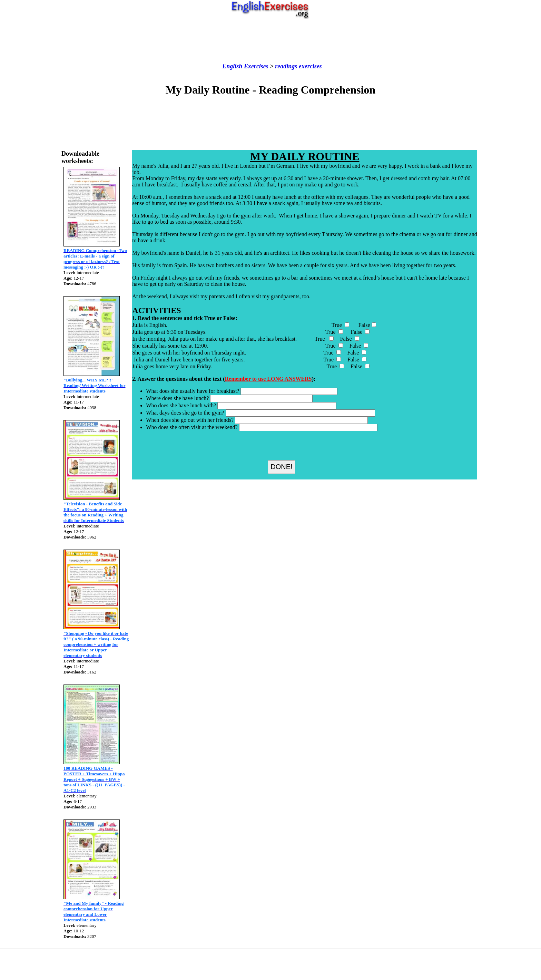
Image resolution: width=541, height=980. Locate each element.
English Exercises (245, 66)
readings (286, 66)
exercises (309, 66)
